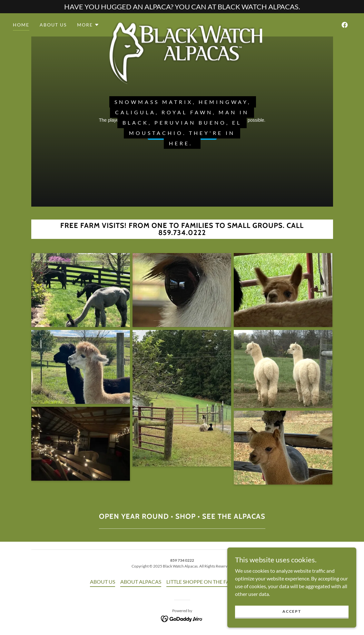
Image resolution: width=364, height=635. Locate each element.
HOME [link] (21, 25)
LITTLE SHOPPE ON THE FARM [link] (202, 582)
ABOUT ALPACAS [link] (141, 582)
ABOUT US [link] (53, 25)
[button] (88, 25)
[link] (186, 24)
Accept (292, 611)
